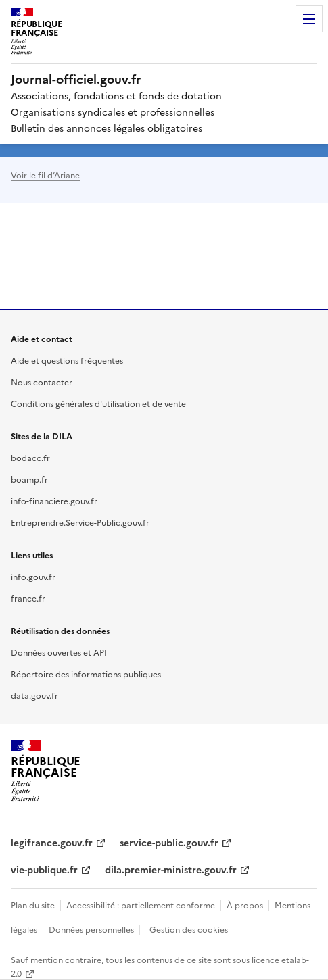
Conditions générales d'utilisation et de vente (98, 403)
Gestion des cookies (189, 929)
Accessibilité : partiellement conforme (141, 905)
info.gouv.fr (33, 576)
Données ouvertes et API (59, 652)
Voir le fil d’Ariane (45, 175)
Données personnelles (91, 929)
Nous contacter (42, 382)
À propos (245, 905)
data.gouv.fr (34, 695)
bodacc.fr (30, 457)
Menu (309, 19)
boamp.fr (29, 479)
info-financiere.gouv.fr (54, 500)
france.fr (28, 598)
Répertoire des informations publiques (86, 673)
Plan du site (33, 905)
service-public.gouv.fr (169, 842)
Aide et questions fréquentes (67, 360)
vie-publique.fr (44, 869)
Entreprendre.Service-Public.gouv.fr (80, 522)
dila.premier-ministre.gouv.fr (171, 869)
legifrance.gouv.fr (52, 842)
